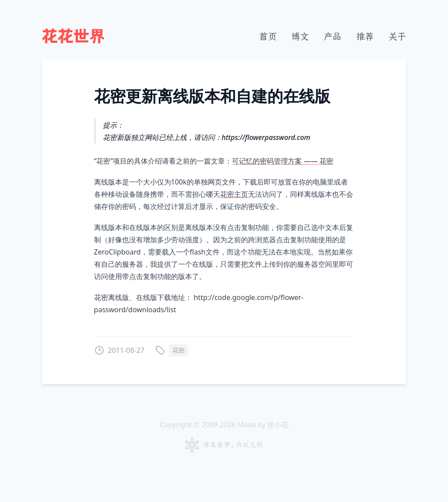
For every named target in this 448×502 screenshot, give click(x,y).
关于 (397, 37)
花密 (178, 350)
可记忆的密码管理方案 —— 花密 (283, 161)
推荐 (365, 37)
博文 (300, 37)
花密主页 (234, 194)
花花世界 (73, 37)
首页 (268, 37)
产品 (332, 37)
